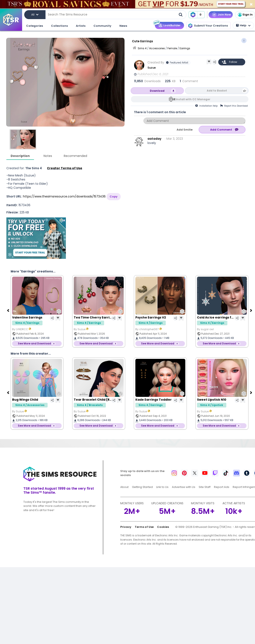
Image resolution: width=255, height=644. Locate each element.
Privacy (126, 527)
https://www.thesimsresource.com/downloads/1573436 (64, 196)
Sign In (245, 15)
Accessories (157, 48)
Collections (59, 26)
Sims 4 (142, 48)
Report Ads (222, 487)
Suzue (152, 68)
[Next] (251, 310)
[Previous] (8, 310)
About (124, 487)
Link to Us (162, 487)
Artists (81, 26)
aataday (154, 139)
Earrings (185, 48)
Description (20, 156)
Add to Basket (217, 91)
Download (157, 91)
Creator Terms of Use (65, 168)
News (123, 26)
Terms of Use (144, 527)
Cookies (163, 527)
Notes (48, 156)
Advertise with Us (184, 487)
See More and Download (34, 343)
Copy (114, 197)
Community (102, 26)
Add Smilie (185, 130)
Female (172, 48)
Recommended (75, 156)
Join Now (224, 15)
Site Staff (205, 487)
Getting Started (142, 487)
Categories (35, 26)
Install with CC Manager (193, 99)
